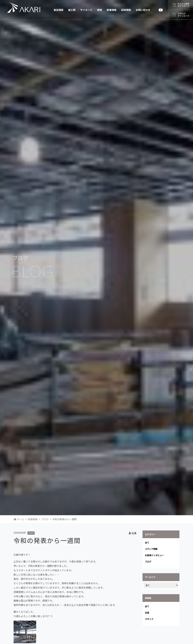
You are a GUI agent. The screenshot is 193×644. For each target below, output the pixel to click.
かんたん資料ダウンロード (184, 5)
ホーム (19, 519)
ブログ (45, 519)
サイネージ (86, 10)
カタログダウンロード (184, 15)
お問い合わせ (143, 10)
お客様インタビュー (154, 555)
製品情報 (59, 10)
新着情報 (112, 10)
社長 (134, 533)
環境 (100, 10)
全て (147, 542)
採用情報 (126, 10)
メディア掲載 (151, 549)
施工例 (72, 10)
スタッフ (149, 619)
